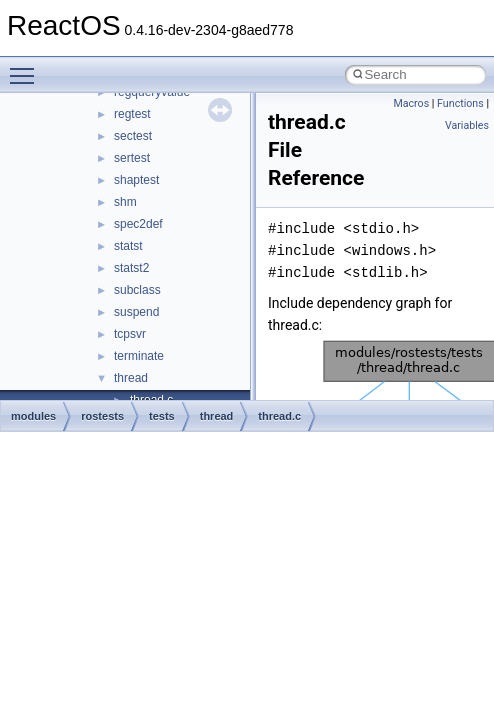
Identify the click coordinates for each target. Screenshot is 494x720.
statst (128, 246)
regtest (132, 114)
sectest (133, 136)
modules (33, 416)
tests (162, 416)
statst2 (131, 268)
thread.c (279, 416)
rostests (102, 416)
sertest (132, 158)
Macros (411, 103)
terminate (139, 356)
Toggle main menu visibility (27, 67)
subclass (137, 290)
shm (125, 202)
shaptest (136, 180)
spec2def (138, 224)
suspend (136, 312)
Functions (460, 103)
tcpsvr (130, 334)
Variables (467, 125)
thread (131, 378)
